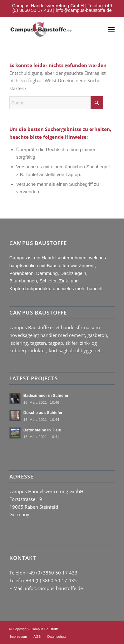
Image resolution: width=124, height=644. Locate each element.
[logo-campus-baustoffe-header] (41, 29)
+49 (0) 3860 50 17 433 (52, 573)
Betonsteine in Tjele (42, 430)
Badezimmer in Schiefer (46, 395)
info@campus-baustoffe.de (84, 10)
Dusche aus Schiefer (43, 413)
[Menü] (111, 29)
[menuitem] (111, 29)
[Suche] (56, 103)
